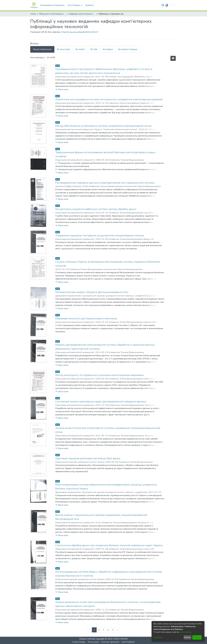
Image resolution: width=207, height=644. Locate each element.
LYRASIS (124, 639)
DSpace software (87, 639)
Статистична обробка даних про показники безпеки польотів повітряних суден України (109, 545)
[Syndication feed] (173, 58)
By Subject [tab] (108, 49)
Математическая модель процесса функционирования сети (92, 292)
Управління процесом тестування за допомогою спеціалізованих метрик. (100, 235)
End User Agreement (110, 642)
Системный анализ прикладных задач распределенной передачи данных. (101, 402)
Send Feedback (128, 642)
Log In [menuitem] (172, 5)
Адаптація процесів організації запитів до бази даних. (88, 458)
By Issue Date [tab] (64, 49)
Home (33, 14)
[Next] (117, 630)
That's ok (197, 637)
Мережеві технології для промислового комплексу (86, 319)
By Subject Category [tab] (128, 49)
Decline (187, 637)
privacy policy (186, 632)
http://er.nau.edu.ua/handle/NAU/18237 (80, 32)
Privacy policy (93, 642)
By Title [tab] (94, 49)
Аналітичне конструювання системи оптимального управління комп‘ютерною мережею (109, 99)
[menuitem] (75, 5)
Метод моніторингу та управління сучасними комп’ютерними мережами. (100, 375)
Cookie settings (79, 642)
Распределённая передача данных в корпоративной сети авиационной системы (105, 183)
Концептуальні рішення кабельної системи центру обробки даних (96, 209)
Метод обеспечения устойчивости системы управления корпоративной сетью (103, 126)
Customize (158, 637)
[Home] (34, 5)
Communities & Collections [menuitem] (52, 5)
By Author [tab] (80, 49)
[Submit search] (163, 5)
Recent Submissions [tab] (42, 49)
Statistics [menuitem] (89, 5)
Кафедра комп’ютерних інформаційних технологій (82, 14)
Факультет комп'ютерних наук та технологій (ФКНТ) (52, 14)
